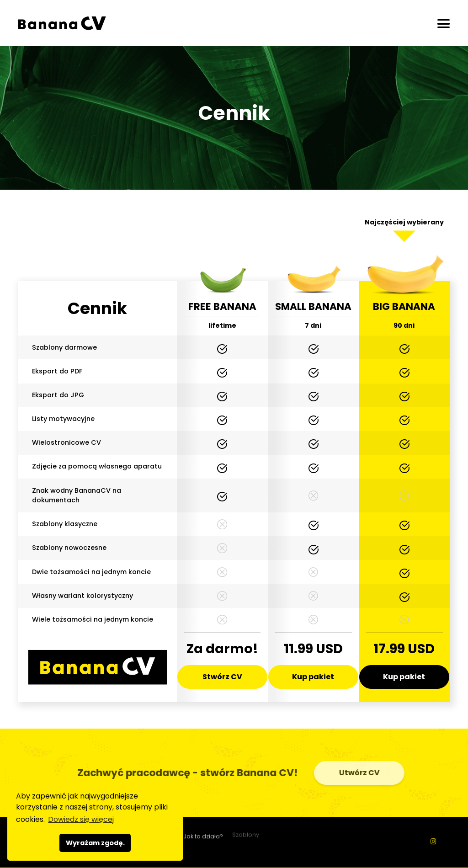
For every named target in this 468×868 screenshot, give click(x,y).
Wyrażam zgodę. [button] (95, 843)
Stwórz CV (222, 677)
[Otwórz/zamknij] (444, 23)
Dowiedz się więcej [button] (81, 819)
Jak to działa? (203, 833)
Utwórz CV (362, 773)
